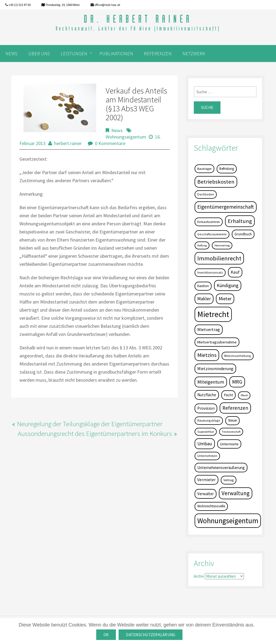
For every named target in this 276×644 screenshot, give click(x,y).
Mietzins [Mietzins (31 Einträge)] (207, 355)
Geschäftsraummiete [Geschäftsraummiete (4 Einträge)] (212, 234)
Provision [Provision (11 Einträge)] (206, 408)
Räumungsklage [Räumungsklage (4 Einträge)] (209, 420)
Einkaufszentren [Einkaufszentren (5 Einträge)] (209, 222)
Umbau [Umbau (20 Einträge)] (205, 444)
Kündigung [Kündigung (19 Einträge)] (228, 285)
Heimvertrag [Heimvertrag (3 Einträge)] (222, 245)
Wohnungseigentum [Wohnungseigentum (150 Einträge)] (228, 521)
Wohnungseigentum (126, 137)
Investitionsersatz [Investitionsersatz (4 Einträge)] (210, 272)
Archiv (199, 576)
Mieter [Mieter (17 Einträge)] (225, 299)
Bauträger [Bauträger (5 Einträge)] (204, 169)
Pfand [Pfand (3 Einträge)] (244, 395)
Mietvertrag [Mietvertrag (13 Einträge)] (209, 329)
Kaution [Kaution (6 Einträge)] (203, 286)
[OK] (269, 631)
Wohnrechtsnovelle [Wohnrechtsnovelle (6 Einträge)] (211, 506)
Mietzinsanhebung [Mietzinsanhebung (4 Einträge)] (238, 356)
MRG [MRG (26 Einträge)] (237, 382)
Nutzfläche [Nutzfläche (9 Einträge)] (207, 395)
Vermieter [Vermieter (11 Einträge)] (206, 480)
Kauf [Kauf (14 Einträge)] (235, 272)
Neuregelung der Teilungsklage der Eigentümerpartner (90, 424)
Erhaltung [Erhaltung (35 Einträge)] (240, 221)
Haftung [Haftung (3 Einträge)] (202, 245)
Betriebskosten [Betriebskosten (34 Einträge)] (216, 182)
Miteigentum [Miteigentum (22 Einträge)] (211, 382)
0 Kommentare (110, 143)
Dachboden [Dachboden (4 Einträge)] (206, 194)
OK (106, 635)
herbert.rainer (68, 143)
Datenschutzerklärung (151, 635)
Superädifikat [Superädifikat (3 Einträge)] (206, 432)
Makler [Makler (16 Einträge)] (204, 299)
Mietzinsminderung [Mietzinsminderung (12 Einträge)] (215, 369)
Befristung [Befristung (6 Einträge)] (227, 169)
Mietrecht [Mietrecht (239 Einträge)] (213, 314)
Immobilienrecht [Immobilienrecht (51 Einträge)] (219, 258)
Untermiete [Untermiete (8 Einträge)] (229, 444)
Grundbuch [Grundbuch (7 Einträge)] (243, 234)
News (117, 130)
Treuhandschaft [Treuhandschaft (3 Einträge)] (231, 432)
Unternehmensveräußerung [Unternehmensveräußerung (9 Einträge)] (221, 468)
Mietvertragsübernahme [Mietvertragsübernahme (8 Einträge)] (217, 342)
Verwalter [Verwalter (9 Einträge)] (206, 494)
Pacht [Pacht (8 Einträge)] (228, 395)
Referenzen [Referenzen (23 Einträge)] (235, 408)
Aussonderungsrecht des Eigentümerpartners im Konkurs (95, 433)
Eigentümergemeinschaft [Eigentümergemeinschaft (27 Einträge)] (226, 207)
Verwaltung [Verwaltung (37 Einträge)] (236, 493)
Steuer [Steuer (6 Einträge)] (232, 420)
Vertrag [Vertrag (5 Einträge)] (229, 480)
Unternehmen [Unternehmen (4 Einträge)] (207, 456)
